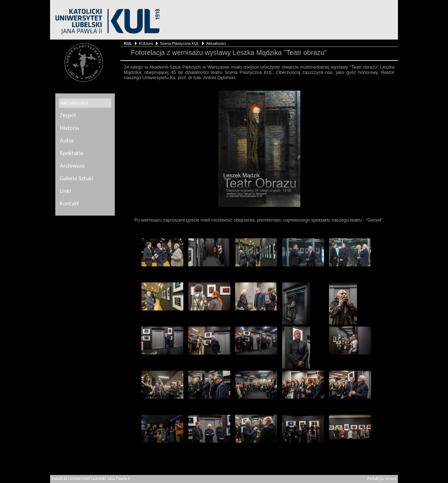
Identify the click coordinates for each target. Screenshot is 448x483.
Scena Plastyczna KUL (179, 43)
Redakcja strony (382, 479)
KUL (128, 43)
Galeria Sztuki (76, 179)
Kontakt (69, 204)
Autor (67, 141)
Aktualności (216, 43)
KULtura (146, 43)
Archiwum (72, 166)
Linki (65, 191)
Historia (69, 128)
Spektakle (72, 153)
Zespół (68, 116)
